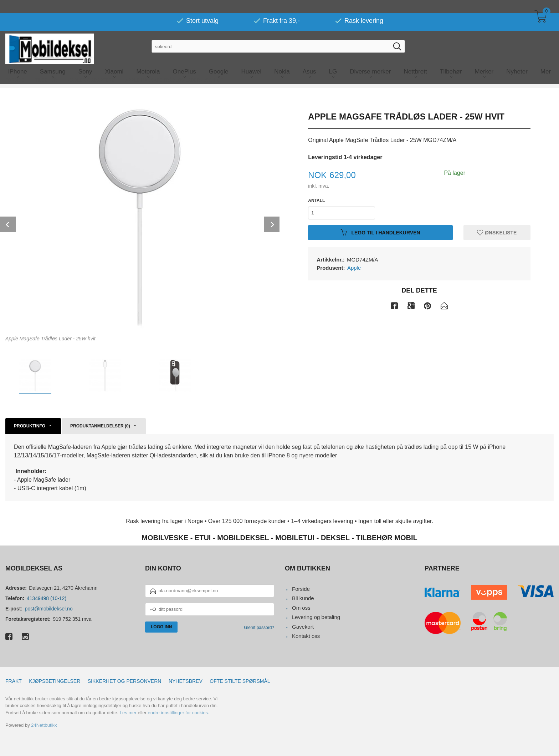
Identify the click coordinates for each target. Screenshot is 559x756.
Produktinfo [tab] (30, 426)
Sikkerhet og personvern (125, 681)
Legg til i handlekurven (381, 232)
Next (272, 224)
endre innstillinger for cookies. (179, 713)
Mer (546, 59)
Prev (8, 224)
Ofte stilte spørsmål (240, 681)
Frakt (14, 681)
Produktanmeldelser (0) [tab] (100, 426)
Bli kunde (303, 598)
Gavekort (303, 627)
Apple (354, 268)
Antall (316, 201)
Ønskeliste (497, 232)
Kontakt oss (306, 636)
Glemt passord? (259, 628)
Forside (301, 589)
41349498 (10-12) (47, 598)
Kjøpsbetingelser (55, 681)
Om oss (301, 608)
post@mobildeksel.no (49, 609)
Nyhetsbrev (186, 681)
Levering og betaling (316, 617)
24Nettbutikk (44, 725)
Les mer (128, 713)
